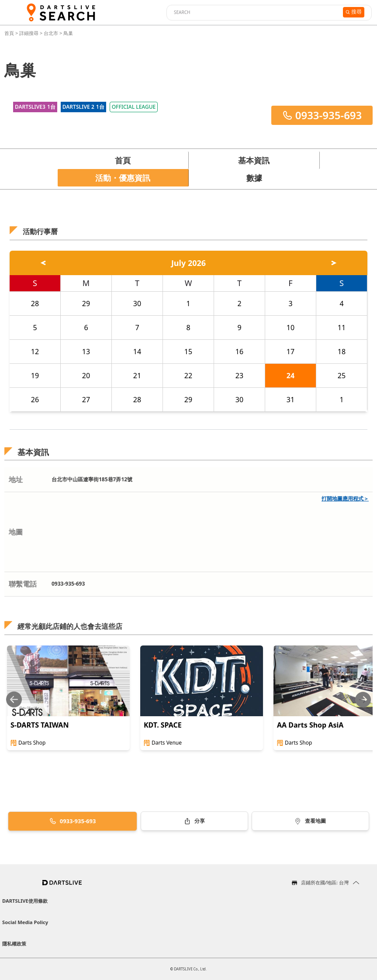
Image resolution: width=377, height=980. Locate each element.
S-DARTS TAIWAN (40, 725)
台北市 (51, 33)
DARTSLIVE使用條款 (25, 901)
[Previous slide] (14, 699)
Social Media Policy (25, 922)
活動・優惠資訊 (123, 178)
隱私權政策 (14, 944)
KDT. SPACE (163, 725)
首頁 (10, 33)
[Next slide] (363, 699)
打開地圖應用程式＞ (345, 499)
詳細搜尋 (29, 33)
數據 (254, 178)
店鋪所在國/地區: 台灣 (325, 882)
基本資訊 (254, 160)
